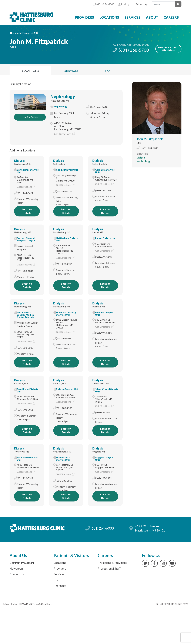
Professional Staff (109, 568)
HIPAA (22, 604)
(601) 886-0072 (103, 412)
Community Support (22, 563)
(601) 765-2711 (64, 191)
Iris (56, 580)
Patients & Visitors (71, 555)
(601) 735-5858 (64, 481)
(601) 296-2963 (64, 264)
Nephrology (63, 96)
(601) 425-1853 (103, 257)
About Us (18, 555)
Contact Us (17, 574)
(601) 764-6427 (25, 193)
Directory (142, 4)
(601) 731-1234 (103, 190)
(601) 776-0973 (103, 333)
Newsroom (16, 568)
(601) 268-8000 (25, 348)
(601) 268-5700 (131, 50)
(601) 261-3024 (64, 338)
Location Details (30, 117)
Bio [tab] (107, 71)
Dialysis (19, 161)
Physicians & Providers (112, 563)
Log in (125, 4)
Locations (109, 17)
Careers (171, 17)
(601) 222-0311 (25, 478)
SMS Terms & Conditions (40, 604)
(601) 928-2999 (103, 478)
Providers (84, 17)
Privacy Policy (10, 604)
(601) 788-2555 (64, 408)
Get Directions (65, 134)
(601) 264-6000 (104, 4)
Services (133, 17)
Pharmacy (60, 586)
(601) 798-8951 (25, 410)
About (152, 17)
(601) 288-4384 (25, 271)
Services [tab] (71, 71)
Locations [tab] (31, 71)
